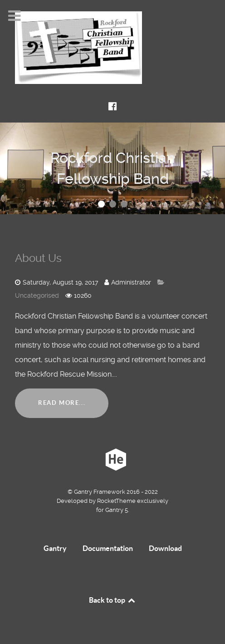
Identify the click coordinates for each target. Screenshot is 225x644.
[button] (101, 204)
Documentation (108, 548)
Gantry (55, 548)
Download (165, 548)
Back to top (112, 600)
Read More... (62, 403)
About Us (38, 258)
